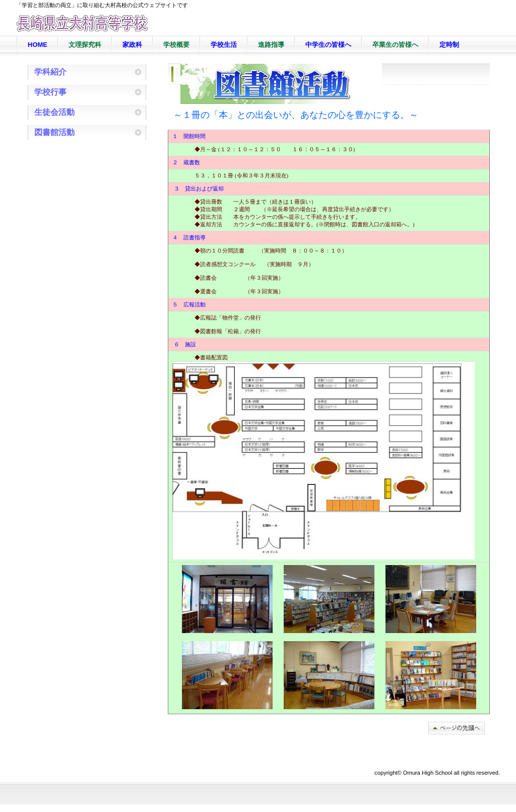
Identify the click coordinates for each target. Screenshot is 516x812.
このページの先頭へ (457, 728)
